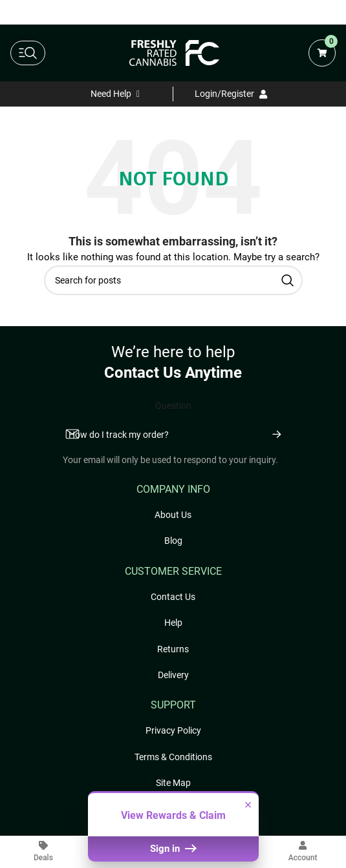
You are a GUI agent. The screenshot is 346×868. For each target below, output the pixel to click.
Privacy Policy (173, 730)
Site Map (173, 783)
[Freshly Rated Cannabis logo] (175, 53)
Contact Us (173, 597)
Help (173, 623)
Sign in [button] (173, 849)
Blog (173, 541)
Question (173, 406)
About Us (173, 515)
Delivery (173, 675)
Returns (173, 649)
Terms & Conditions (173, 757)
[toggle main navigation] (28, 53)
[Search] (173, 280)
